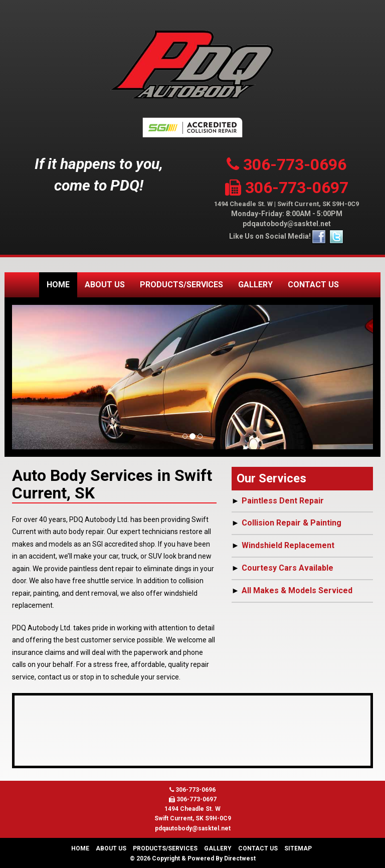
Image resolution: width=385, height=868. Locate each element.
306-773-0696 (286, 164)
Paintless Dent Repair (283, 501)
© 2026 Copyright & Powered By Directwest (193, 858)
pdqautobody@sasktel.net (287, 224)
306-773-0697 (287, 188)
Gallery (255, 285)
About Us (105, 285)
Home (58, 285)
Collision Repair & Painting (292, 523)
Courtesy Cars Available (287, 568)
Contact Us (313, 285)
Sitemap (298, 848)
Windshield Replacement (288, 545)
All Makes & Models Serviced (297, 590)
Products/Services (181, 285)
